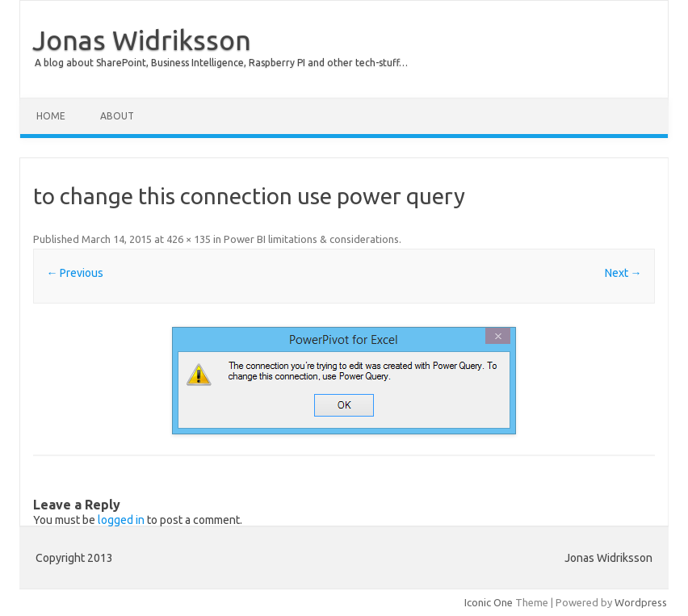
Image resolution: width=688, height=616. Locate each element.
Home (51, 116)
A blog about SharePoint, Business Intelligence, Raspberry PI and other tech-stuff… (221, 63)
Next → (623, 273)
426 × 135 (189, 239)
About (117, 116)
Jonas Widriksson (142, 40)
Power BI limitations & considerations (311, 239)
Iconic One (489, 602)
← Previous (75, 273)
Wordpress (641, 602)
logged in (121, 520)
